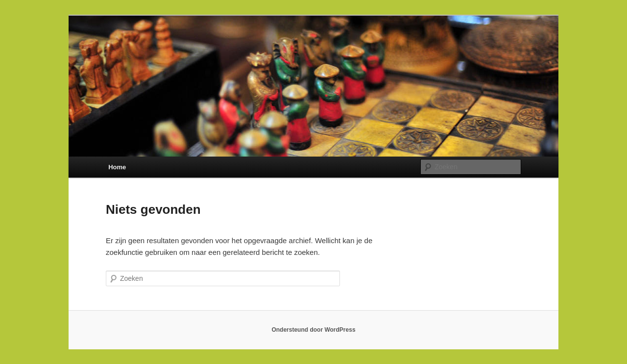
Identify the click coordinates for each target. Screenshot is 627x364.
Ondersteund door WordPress (313, 330)
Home (117, 167)
